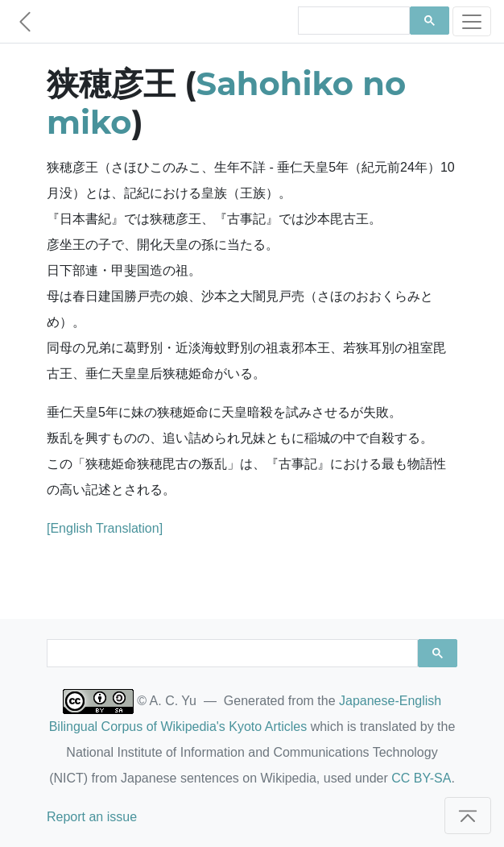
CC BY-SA (421, 778)
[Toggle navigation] (472, 21)
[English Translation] (105, 528)
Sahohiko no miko (226, 103)
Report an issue (92, 817)
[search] (352, 21)
